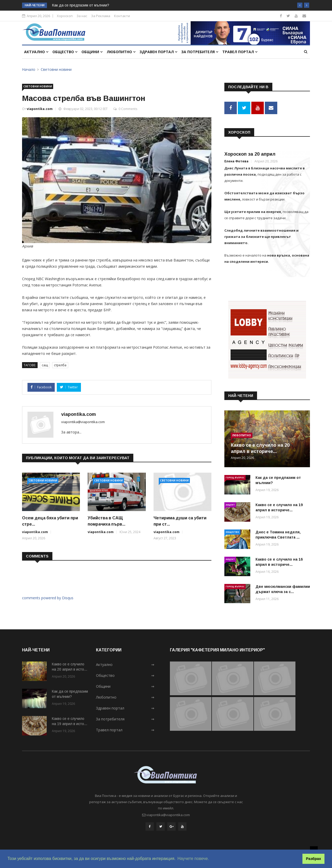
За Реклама (101, 16)
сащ (45, 365)
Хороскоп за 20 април (250, 153)
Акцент (230, 503)
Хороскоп (65, 16)
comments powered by (48, 598)
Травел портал (240, 52)
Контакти (122, 16)
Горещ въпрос (235, 476)
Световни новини (56, 69)
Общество (65, 52)
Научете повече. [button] (193, 859)
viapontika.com (40, 109)
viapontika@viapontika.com (83, 422)
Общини (92, 52)
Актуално (36, 52)
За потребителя (200, 52)
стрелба (60, 365)
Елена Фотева (236, 160)
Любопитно (121, 52)
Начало (29, 69)
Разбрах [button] (314, 859)
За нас (82, 16)
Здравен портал (158, 52)
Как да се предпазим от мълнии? (81, 5)
